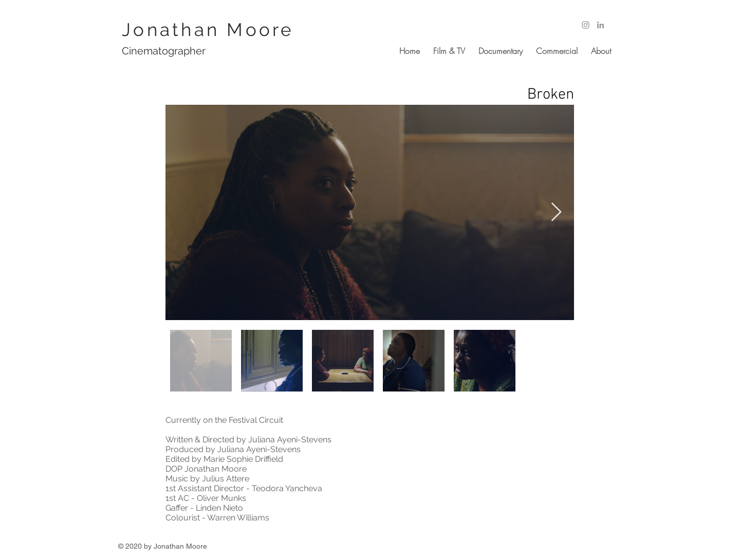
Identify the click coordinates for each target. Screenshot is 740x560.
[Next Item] (556, 212)
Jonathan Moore (208, 30)
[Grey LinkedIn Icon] (600, 25)
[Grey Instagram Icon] (586, 25)
